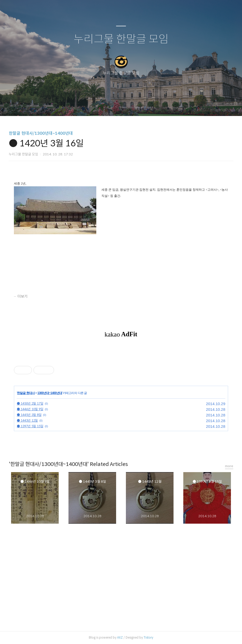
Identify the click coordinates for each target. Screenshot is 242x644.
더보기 (23, 296)
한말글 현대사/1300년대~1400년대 (41, 133)
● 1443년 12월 (27, 420)
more (229, 466)
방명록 (112, 105)
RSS (129, 105)
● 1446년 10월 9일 (30, 409)
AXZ (120, 637)
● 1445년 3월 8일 (29, 415)
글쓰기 (94, 105)
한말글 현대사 (26, 393)
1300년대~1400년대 (50, 393)
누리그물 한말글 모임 (121, 39)
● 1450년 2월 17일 (30, 403)
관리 (147, 105)
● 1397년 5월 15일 (30, 426)
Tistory (148, 637)
